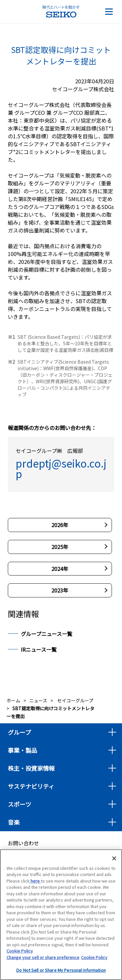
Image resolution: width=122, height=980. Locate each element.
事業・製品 (22, 750)
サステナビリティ (31, 786)
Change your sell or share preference (43, 958)
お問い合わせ (23, 843)
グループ (19, 732)
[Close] (114, 859)
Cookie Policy (20, 952)
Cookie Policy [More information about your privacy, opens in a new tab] (94, 958)
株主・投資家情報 (31, 768)
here (35, 881)
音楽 (14, 822)
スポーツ (20, 804)
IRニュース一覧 (39, 649)
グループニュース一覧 (47, 634)
